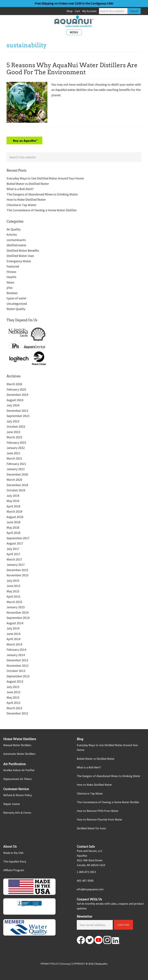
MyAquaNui (101, 964)
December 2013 (17, 660)
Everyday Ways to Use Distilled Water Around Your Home (45, 178)
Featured (13, 266)
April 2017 (13, 554)
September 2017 (18, 538)
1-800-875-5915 (86, 872)
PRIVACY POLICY (50, 964)
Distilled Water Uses (20, 256)
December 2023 (17, 411)
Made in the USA (13, 853)
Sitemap (65, 964)
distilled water (16, 245)
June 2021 (13, 453)
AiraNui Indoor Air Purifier (19, 770)
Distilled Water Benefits (23, 250)
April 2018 (13, 533)
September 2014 (18, 618)
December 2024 (17, 395)
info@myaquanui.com (90, 889)
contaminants (16, 240)
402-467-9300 (85, 881)
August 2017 (15, 543)
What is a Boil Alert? (20, 189)
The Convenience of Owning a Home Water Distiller (42, 210)
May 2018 (13, 527)
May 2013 (13, 697)
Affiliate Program (14, 870)
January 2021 (16, 469)
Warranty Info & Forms (17, 813)
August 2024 (15, 400)
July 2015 (13, 581)
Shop (70, 11)
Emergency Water (19, 261)
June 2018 (13, 522)
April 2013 (13, 703)
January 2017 (16, 565)
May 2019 (13, 501)
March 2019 (14, 511)
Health (11, 277)
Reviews (12, 293)
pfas (10, 288)
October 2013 (16, 671)
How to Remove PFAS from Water (98, 811)
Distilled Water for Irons (91, 828)
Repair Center (12, 804)
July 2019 (13, 496)
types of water (16, 298)
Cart (77, 11)
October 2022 (16, 426)
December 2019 (17, 485)
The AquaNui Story (15, 861)
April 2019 (13, 506)
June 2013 (13, 692)
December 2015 (17, 570)
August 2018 (15, 517)
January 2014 (16, 655)
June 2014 (13, 634)
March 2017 (14, 559)
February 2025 (16, 389)
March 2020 (14, 480)
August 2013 (15, 681)
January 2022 (16, 448)
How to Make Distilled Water (26, 199)
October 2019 (16, 490)
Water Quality (16, 309)
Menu (74, 32)
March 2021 (14, 458)
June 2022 (13, 432)
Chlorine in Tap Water (21, 205)
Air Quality (14, 229)
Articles (12, 234)
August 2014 (15, 623)
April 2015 (13, 596)
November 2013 (17, 666)
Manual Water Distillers (17, 745)
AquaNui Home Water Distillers (74, 21)
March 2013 (14, 708)
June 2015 (13, 586)
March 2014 (14, 644)
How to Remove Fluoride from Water (99, 819)
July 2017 (13, 549)
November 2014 (17, 612)
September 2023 (18, 416)
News (10, 282)
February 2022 (16, 442)
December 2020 (17, 474)
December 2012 (17, 713)
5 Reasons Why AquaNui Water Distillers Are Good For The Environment (72, 69)
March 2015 (14, 602)
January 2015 (16, 607)
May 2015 (13, 591)
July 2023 (13, 421)
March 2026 (14, 384)
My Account (89, 11)
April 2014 (13, 639)
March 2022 (14, 437)
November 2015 (17, 575)
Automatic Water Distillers (19, 754)
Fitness (11, 272)
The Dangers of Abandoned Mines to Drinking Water (42, 194)
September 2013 (18, 676)
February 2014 (16, 649)
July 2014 (13, 628)
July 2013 (13, 687)
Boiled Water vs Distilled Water (28, 184)
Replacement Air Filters (17, 779)
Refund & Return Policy (18, 795)
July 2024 (13, 405)
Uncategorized (17, 304)
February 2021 (16, 464)
